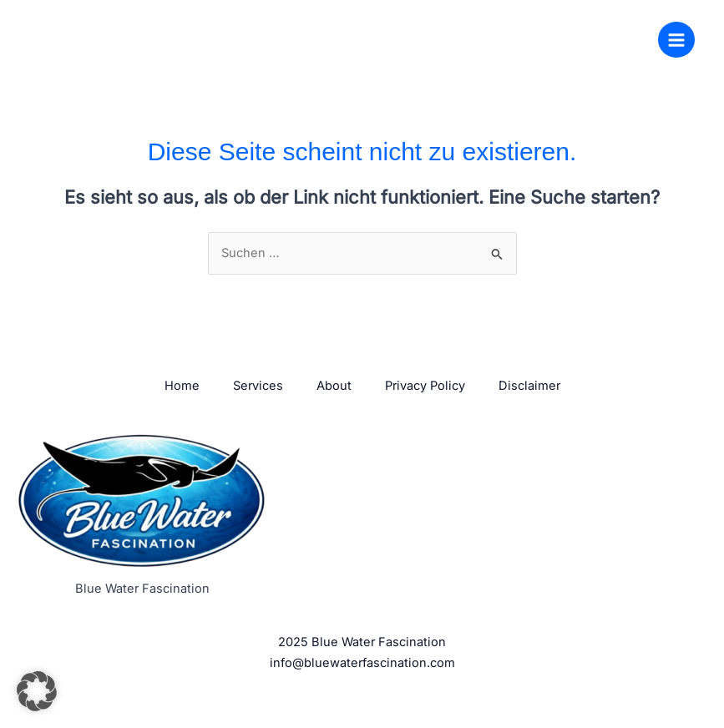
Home (182, 386)
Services (258, 386)
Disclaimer (529, 386)
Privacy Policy (425, 386)
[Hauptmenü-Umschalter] (676, 40)
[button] (37, 691)
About (334, 386)
